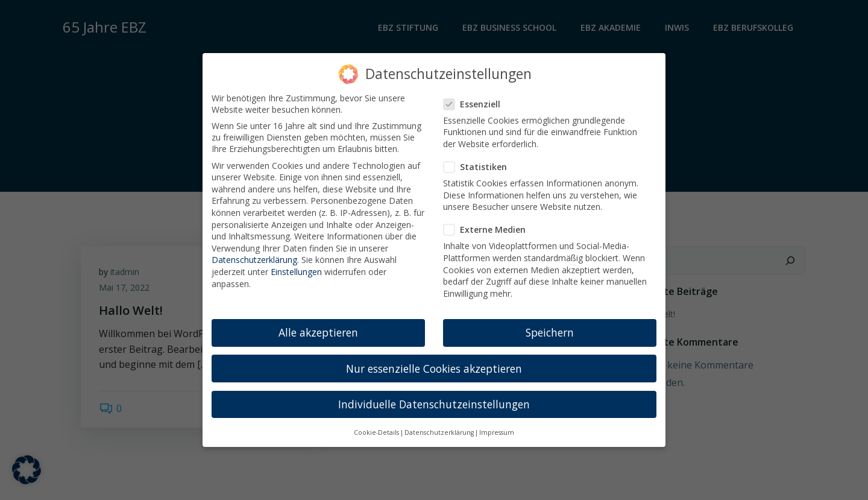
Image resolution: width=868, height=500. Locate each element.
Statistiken (479, 160)
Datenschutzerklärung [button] (439, 426)
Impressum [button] (497, 426)
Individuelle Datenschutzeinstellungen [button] (434, 397)
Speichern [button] (550, 326)
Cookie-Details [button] (376, 426)
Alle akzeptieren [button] (318, 326)
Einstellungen (296, 265)
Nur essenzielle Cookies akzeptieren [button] (434, 362)
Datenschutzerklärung (254, 254)
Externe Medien (488, 223)
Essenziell (476, 97)
